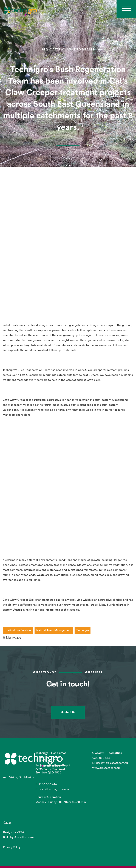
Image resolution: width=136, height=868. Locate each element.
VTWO (21, 832)
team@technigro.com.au (54, 789)
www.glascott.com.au (106, 768)
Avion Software (24, 837)
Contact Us (68, 712)
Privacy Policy (12, 847)
